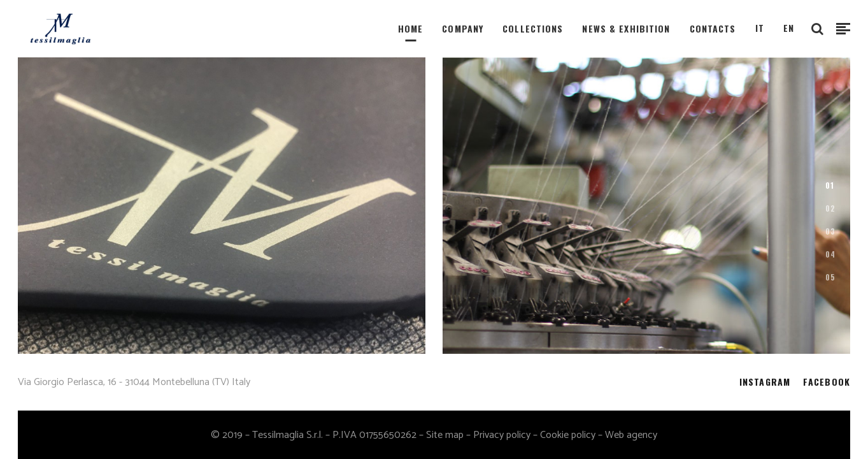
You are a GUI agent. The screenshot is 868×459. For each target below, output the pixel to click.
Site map (445, 435)
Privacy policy (502, 435)
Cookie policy (568, 435)
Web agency (631, 435)
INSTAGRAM (765, 382)
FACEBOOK (827, 382)
